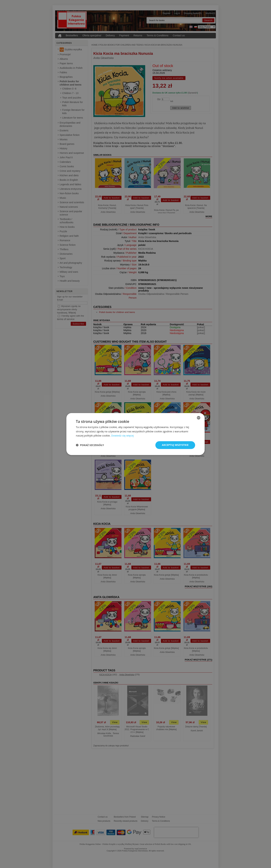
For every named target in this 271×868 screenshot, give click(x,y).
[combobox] (199, 418)
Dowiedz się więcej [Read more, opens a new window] (122, 436)
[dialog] (135, 434)
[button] (90, 445)
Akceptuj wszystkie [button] (175, 445)
